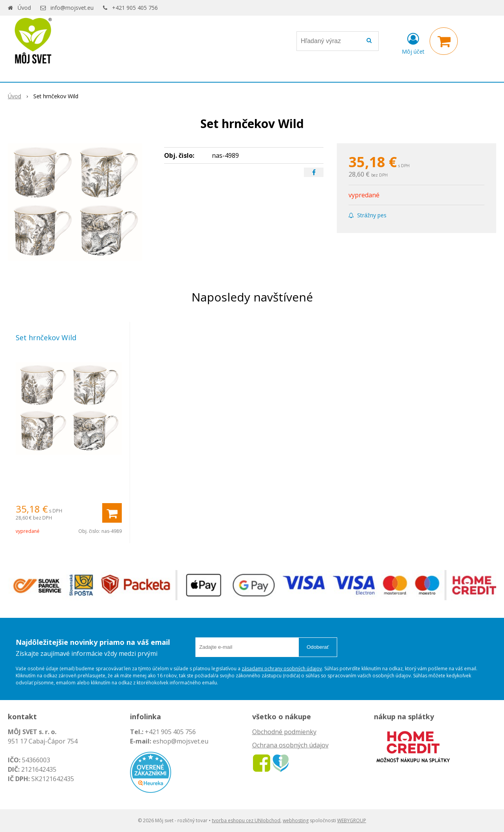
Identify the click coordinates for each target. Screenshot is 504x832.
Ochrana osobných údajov (290, 745)
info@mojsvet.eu (72, 8)
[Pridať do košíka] (112, 513)
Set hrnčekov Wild (46, 337)
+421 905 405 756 (135, 8)
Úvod (24, 8)
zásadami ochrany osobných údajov (282, 669)
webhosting (296, 820)
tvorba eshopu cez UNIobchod (246, 820)
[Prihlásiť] (413, 43)
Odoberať (318, 647)
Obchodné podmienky (284, 732)
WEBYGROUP (352, 820)
